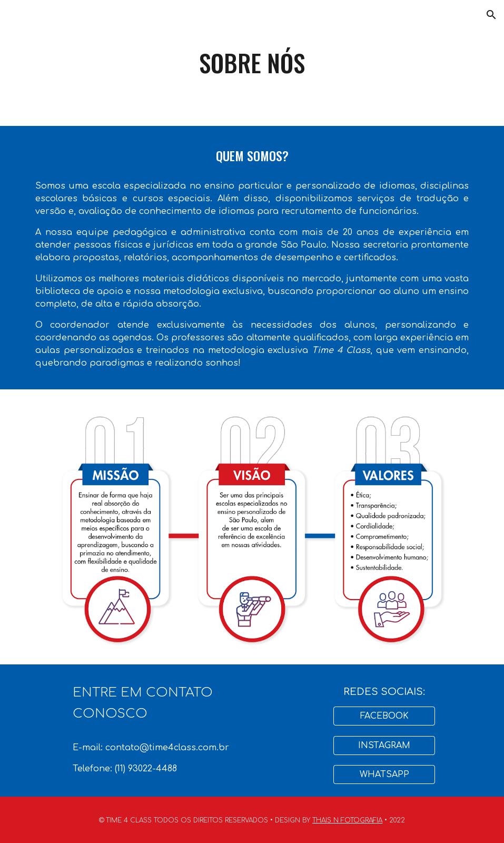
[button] (491, 15)
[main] (252, 63)
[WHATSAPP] (384, 775)
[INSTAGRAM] (384, 746)
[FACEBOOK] (384, 716)
